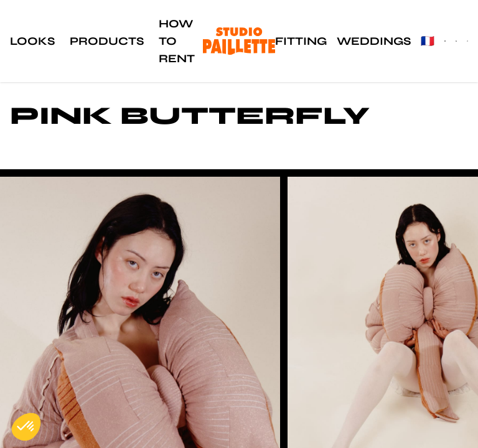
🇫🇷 (428, 41)
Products (107, 41)
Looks (32, 41)
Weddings (374, 41)
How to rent (177, 41)
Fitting (301, 41)
